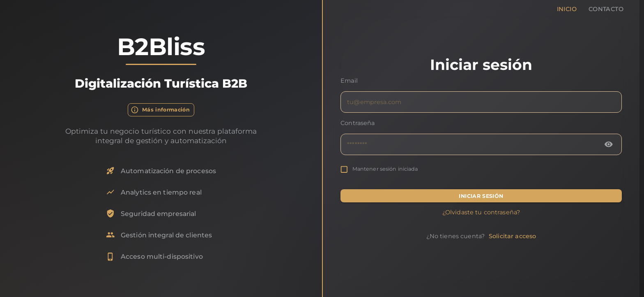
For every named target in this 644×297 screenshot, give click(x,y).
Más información (161, 110)
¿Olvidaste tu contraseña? (481, 212)
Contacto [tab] (606, 7)
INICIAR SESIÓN (481, 196)
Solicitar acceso (512, 236)
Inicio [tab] (567, 7)
